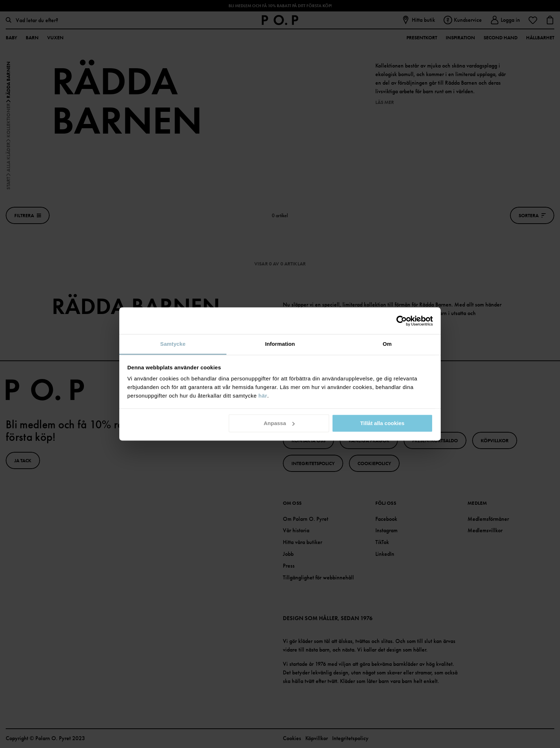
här (263, 396)
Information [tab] (280, 344)
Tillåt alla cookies (382, 423)
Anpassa (279, 423)
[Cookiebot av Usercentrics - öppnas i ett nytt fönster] (402, 321)
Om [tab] (387, 344)
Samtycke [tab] (173, 344)
